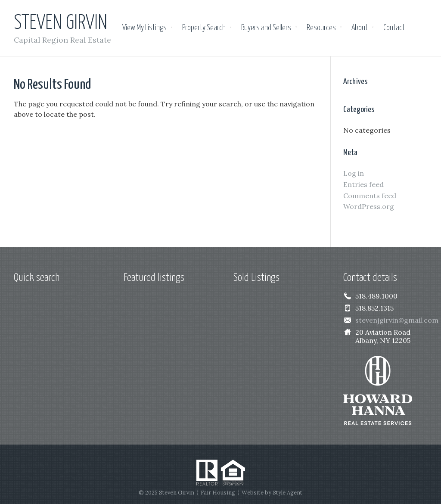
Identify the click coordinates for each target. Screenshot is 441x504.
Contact (394, 28)
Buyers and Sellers (266, 28)
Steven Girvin (61, 23)
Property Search (204, 28)
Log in (354, 173)
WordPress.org (369, 206)
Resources (321, 28)
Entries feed (363, 184)
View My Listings (144, 28)
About (360, 28)
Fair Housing (218, 493)
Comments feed (370, 196)
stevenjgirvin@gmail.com (397, 320)
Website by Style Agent (272, 493)
